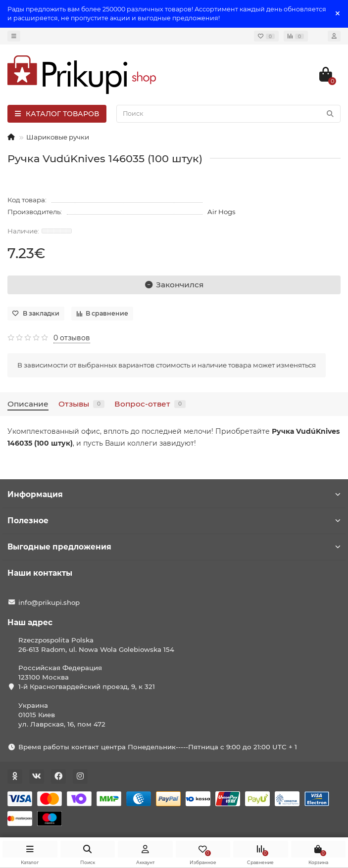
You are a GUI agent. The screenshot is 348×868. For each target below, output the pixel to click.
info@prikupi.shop (49, 602)
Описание (28, 404)
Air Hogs (222, 212)
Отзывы (81, 404)
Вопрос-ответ (150, 404)
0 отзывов (72, 338)
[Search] (228, 114)
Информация (174, 494)
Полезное (174, 521)
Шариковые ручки (58, 137)
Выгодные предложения (174, 547)
